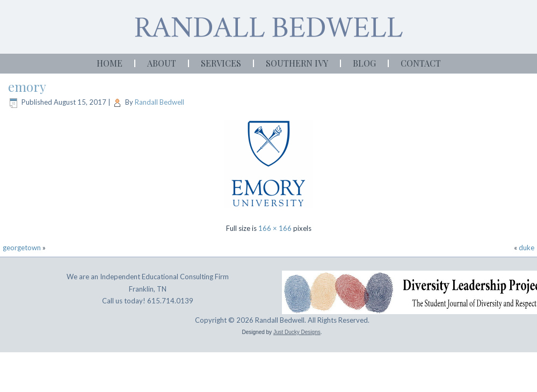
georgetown (22, 248)
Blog (364, 63)
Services (221, 63)
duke (527, 248)
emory (27, 86)
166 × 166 (275, 228)
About (162, 63)
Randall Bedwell (159, 102)
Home (110, 63)
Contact (421, 63)
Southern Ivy (297, 63)
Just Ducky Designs (297, 332)
